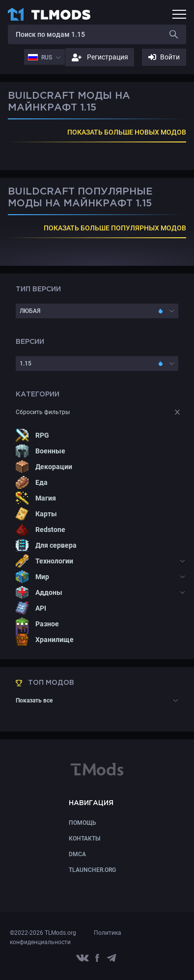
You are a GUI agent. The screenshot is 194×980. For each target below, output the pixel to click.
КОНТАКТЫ (84, 839)
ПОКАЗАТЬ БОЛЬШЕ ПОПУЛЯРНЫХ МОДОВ (115, 228)
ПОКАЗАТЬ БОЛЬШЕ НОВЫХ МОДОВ (127, 132)
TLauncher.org (92, 870)
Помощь (83, 823)
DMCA (77, 854)
